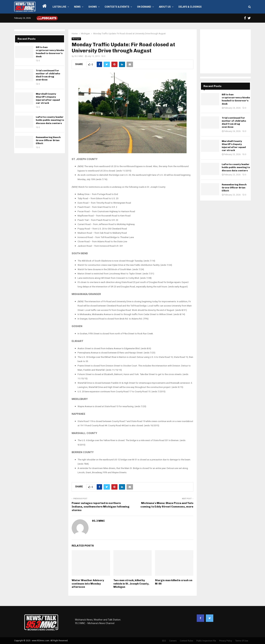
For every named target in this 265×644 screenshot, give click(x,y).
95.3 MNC (79, 56)
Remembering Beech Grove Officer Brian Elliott (48, 140)
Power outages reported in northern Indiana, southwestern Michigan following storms (101, 507)
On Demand (144, 7)
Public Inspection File (206, 641)
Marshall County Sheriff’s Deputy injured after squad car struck (48, 98)
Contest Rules (186, 641)
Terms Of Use (242, 641)
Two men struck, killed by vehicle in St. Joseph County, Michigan (131, 584)
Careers (173, 641)
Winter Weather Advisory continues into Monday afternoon (88, 584)
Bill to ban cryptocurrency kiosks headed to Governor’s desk (50, 52)
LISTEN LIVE (59, 7)
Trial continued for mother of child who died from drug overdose (48, 75)
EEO (164, 641)
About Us (165, 7)
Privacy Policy (226, 641)
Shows (93, 7)
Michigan (76, 39)
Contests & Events (117, 7)
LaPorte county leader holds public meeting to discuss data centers (50, 120)
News (77, 7)
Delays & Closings (190, 7)
